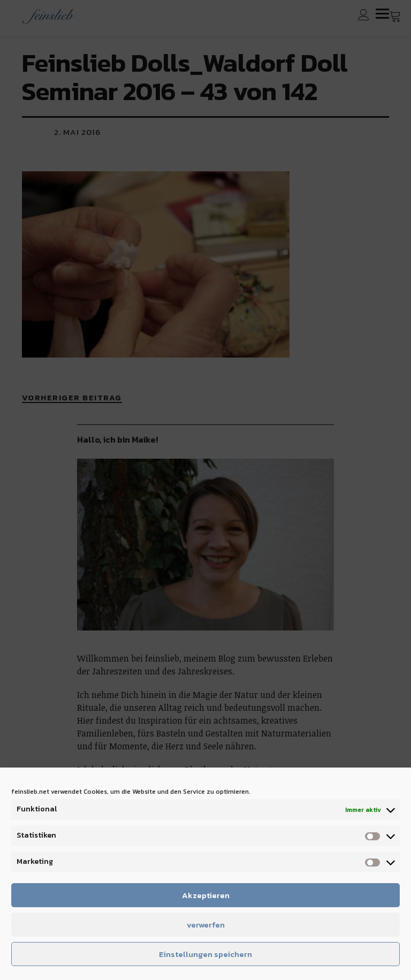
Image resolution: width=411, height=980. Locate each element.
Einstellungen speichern (205, 954)
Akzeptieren (206, 895)
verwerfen (206, 925)
